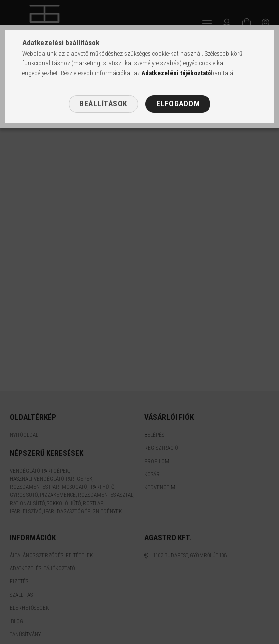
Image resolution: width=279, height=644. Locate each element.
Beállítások (103, 104)
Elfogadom (178, 104)
